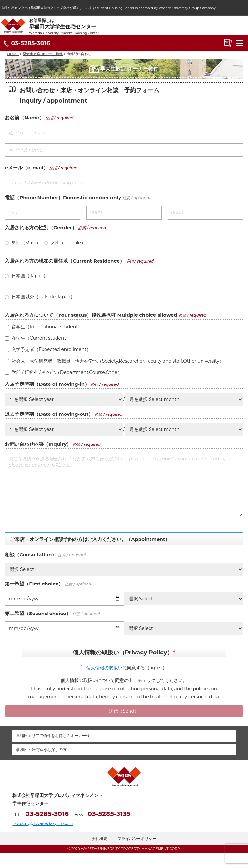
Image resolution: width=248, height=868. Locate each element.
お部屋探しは (139, 26)
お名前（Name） (25, 118)
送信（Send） (124, 711)
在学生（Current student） (38, 338)
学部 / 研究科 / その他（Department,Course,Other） (64, 372)
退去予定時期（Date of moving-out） (49, 414)
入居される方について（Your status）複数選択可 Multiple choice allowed (91, 315)
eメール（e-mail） (26, 168)
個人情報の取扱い (104, 668)
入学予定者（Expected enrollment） (48, 349)
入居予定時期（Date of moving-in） (47, 384)
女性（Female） (65, 243)
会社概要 (99, 838)
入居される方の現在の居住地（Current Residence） (65, 261)
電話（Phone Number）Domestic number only (63, 198)
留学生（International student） (44, 327)
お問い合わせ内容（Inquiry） (38, 444)
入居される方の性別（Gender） (41, 228)
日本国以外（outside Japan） (40, 297)
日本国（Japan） (26, 276)
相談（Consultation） (31, 555)
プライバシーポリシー (137, 838)
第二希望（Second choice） (38, 613)
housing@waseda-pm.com (43, 823)
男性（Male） (23, 243)
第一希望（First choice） (34, 584)
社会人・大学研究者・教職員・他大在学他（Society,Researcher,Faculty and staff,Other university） (114, 361)
